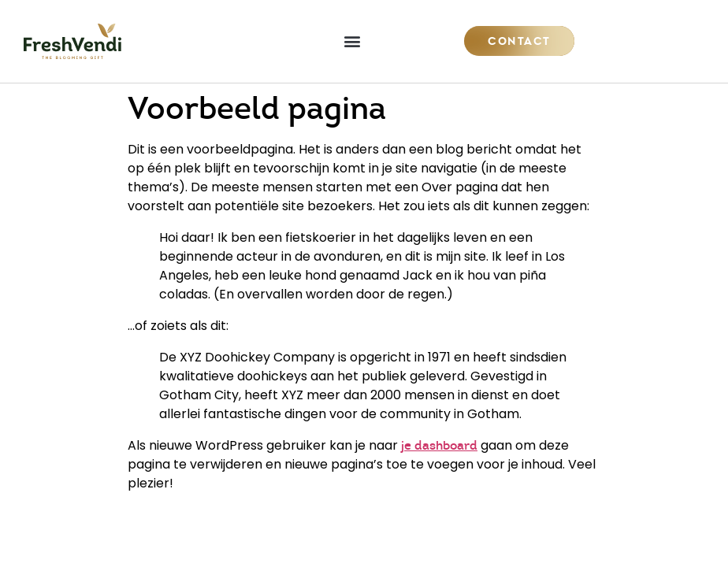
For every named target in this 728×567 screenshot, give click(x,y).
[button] (353, 41)
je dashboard (439, 445)
